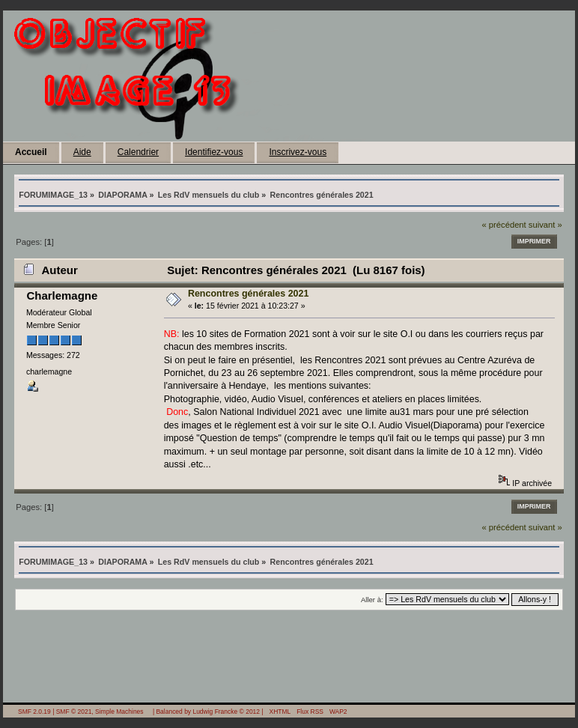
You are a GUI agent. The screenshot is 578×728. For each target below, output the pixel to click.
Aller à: (372, 600)
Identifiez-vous (214, 152)
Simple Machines (119, 712)
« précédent (504, 225)
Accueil (31, 152)
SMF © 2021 (74, 712)
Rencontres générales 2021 (249, 294)
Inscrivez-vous (298, 152)
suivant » (545, 225)
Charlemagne (62, 295)
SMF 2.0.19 (34, 712)
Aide (82, 152)
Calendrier (138, 152)
